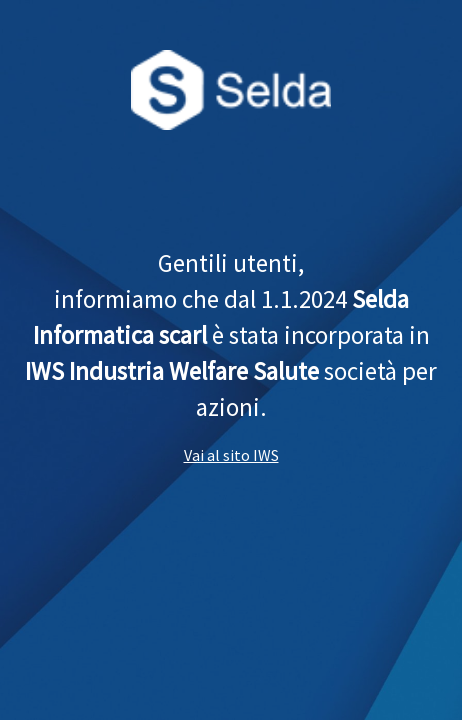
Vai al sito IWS (231, 455)
